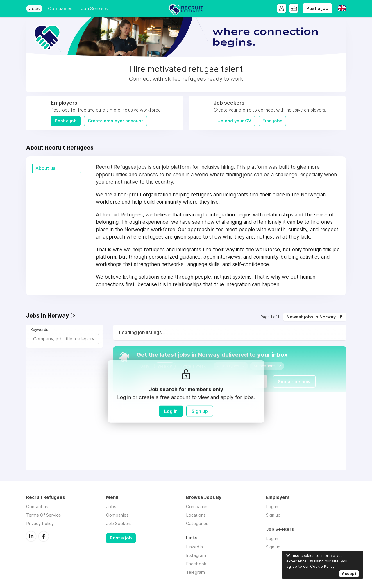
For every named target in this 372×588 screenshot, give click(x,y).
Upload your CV (234, 121)
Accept (349, 573)
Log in (171, 411)
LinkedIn (31, 536)
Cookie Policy (322, 566)
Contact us (37, 507)
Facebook (44, 536)
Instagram (196, 555)
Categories (197, 523)
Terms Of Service (44, 515)
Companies (60, 9)
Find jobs (272, 121)
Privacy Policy (40, 523)
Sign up (200, 411)
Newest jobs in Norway (311, 317)
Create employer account (116, 121)
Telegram (195, 572)
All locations (264, 366)
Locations (196, 515)
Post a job (317, 8)
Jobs (34, 9)
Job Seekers (94, 9)
